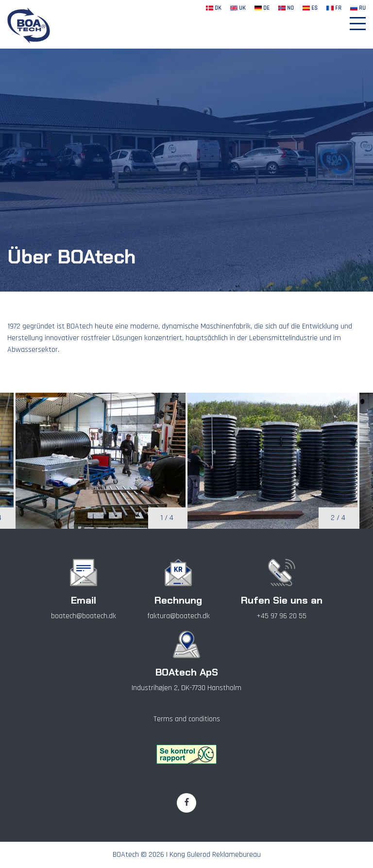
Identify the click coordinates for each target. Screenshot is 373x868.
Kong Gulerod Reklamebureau (215, 855)
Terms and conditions (187, 719)
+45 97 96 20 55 (281, 616)
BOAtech (126, 855)
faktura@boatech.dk (178, 616)
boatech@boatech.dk (84, 616)
